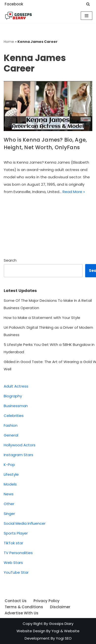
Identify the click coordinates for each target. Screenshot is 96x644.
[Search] (88, 4)
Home (9, 42)
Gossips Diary (61, 624)
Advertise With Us (22, 613)
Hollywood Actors (20, 445)
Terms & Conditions (24, 607)
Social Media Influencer (25, 523)
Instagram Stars (18, 455)
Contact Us (16, 601)
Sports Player (16, 533)
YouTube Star (16, 572)
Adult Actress (16, 386)
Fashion (11, 425)
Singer (9, 514)
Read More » (74, 192)
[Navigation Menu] (87, 16)
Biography (13, 396)
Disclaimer (60, 607)
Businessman (16, 406)
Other (9, 504)
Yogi (55, 631)
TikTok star (13, 543)
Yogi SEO (64, 638)
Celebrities (14, 416)
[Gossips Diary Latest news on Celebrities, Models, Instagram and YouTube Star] (18, 16)
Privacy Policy (47, 601)
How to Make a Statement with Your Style (42, 318)
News (9, 494)
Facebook (14, 4)
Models (10, 484)
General (11, 435)
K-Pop (9, 465)
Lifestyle (11, 474)
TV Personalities (18, 553)
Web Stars (13, 563)
